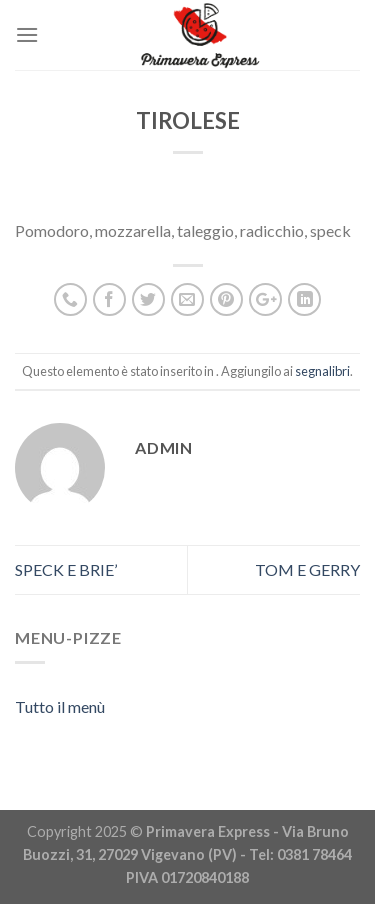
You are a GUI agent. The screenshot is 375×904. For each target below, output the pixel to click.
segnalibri (322, 371)
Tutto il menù (60, 706)
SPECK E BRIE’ (66, 569)
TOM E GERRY (307, 569)
